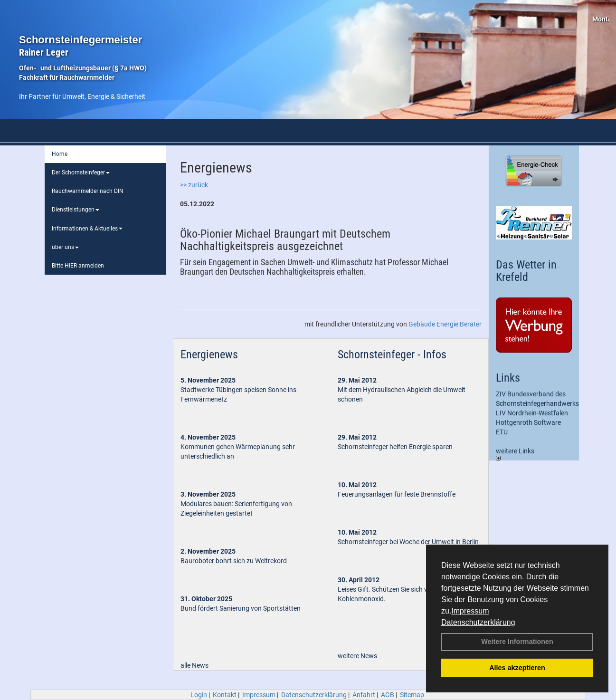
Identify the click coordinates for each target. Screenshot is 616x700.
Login (199, 695)
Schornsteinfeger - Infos (392, 355)
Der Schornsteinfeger (81, 173)
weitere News (357, 656)
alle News (194, 665)
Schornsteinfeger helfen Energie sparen (395, 447)
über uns (65, 247)
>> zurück (194, 185)
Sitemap (412, 695)
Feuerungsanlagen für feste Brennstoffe (397, 494)
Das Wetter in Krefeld (526, 271)
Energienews (209, 355)
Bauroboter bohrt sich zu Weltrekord (234, 561)
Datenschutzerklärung (478, 622)
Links (508, 378)
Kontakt (225, 695)
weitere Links (515, 454)
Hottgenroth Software (528, 422)
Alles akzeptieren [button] (517, 668)
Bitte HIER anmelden (78, 266)
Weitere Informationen (517, 642)
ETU (502, 432)
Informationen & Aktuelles (87, 229)
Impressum (470, 611)
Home (60, 154)
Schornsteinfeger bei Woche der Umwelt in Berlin (408, 542)
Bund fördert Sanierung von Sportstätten (241, 608)
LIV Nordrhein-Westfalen (532, 413)
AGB (388, 695)
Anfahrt (364, 695)
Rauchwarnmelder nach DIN (88, 191)
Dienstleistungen (76, 210)
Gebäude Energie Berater (445, 324)
